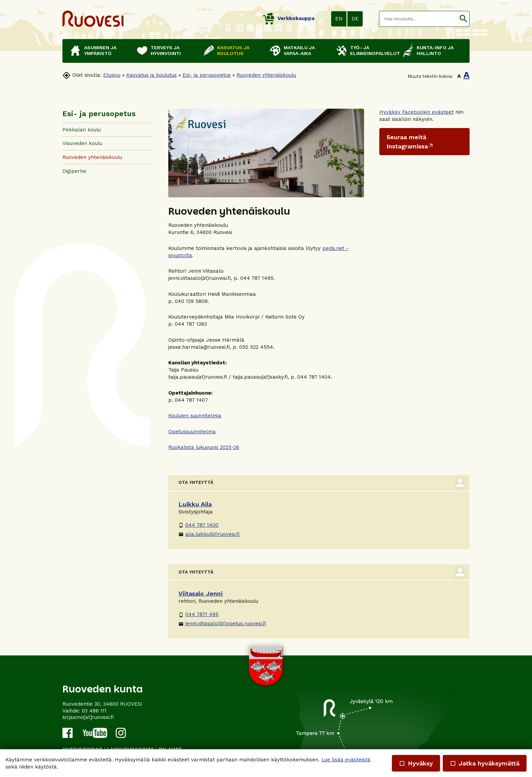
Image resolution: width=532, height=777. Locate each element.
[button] (463, 19)
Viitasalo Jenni (201, 593)
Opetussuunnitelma (192, 432)
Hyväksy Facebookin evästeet (416, 112)
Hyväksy (416, 763)
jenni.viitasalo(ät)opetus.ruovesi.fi (222, 624)
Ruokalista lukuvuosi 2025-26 (204, 447)
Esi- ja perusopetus (207, 75)
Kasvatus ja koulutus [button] (233, 50)
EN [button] (339, 19)
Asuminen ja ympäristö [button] (100, 50)
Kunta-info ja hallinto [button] (435, 50)
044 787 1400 (198, 525)
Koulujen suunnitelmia (195, 416)
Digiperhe (74, 171)
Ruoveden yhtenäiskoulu (266, 75)
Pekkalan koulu (82, 130)
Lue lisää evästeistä (346, 760)
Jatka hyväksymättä (485, 763)
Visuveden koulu (82, 143)
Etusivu (112, 75)
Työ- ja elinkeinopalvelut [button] (373, 50)
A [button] (459, 76)
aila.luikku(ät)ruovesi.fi (209, 534)
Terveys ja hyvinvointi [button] (166, 50)
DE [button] (355, 19)
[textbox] (418, 19)
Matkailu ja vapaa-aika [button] (299, 50)
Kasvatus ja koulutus (151, 75)
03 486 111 (94, 711)
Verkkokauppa (289, 18)
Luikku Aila (195, 504)
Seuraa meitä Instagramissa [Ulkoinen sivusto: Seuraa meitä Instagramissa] (407, 142)
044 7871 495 (198, 614)
